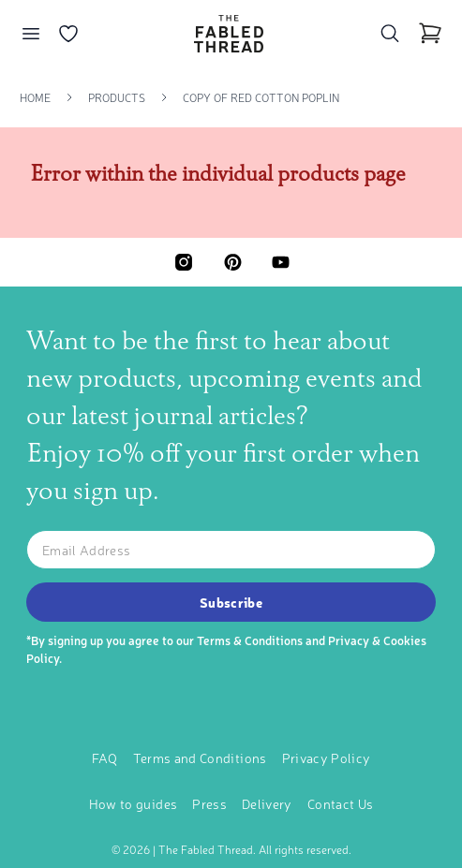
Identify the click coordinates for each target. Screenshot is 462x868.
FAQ (105, 758)
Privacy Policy (327, 758)
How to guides (134, 803)
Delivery (267, 803)
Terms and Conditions (200, 758)
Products (117, 97)
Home (35, 97)
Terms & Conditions (250, 640)
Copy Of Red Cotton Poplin (261, 97)
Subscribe (231, 602)
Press (209, 803)
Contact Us (341, 803)
